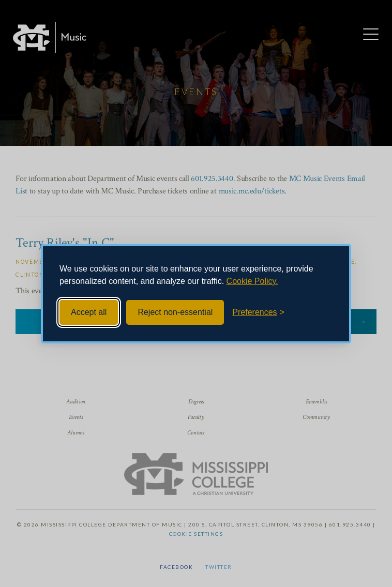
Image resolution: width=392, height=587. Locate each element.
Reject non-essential (175, 312)
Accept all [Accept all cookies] (89, 312)
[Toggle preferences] (258, 312)
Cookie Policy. (252, 281)
